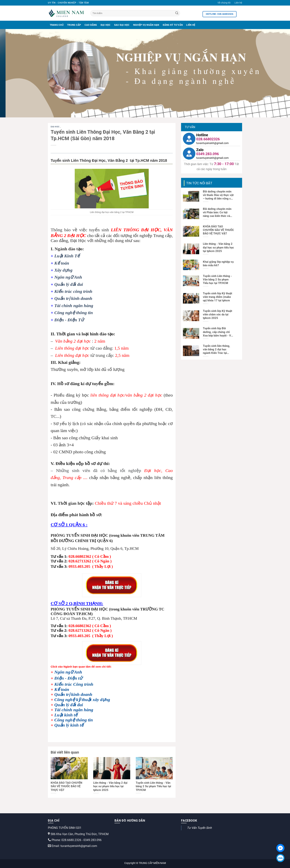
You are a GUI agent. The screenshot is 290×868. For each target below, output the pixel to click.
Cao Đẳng (91, 25)
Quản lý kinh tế (69, 725)
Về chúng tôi (224, 3)
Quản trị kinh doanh (73, 298)
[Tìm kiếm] (135, 13)
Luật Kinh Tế (67, 256)
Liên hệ (238, 3)
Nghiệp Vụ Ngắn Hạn (146, 25)
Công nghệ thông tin (74, 313)
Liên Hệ (191, 25)
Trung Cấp (74, 25)
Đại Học (106, 25)
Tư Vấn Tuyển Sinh (199, 828)
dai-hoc (55, 127)
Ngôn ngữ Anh (68, 277)
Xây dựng (63, 270)
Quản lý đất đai (69, 284)
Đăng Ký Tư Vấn (173, 25)
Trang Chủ (57, 25)
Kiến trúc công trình (73, 291)
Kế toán (62, 263)
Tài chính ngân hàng (74, 306)
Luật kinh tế (66, 715)
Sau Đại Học (122, 25)
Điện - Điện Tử (69, 320)
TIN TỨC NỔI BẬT (199, 183)
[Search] (177, 13)
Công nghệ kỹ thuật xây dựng (82, 700)
